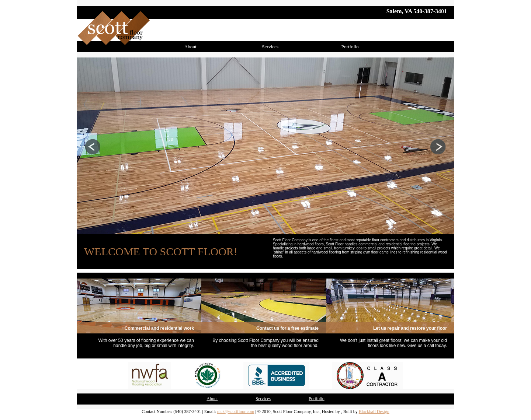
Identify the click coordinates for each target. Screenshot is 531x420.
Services (270, 47)
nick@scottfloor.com (236, 412)
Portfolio (350, 47)
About (190, 47)
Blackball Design (374, 412)
